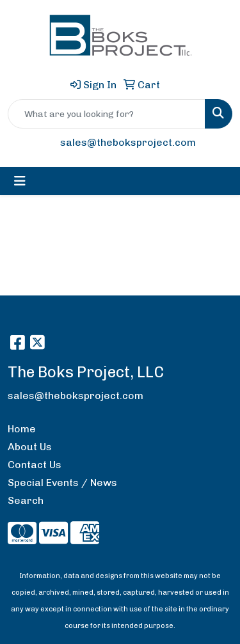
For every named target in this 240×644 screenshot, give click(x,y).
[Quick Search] (107, 114)
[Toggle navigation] (20, 181)
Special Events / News (62, 483)
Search (26, 500)
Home (22, 429)
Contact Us (35, 465)
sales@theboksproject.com (128, 142)
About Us (30, 447)
